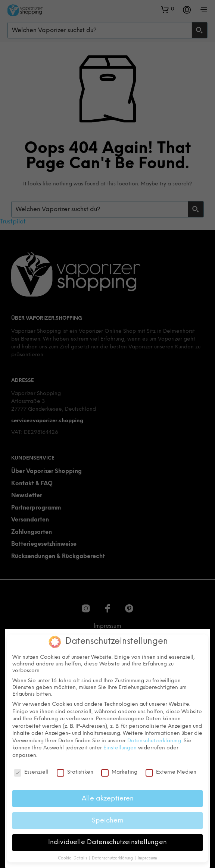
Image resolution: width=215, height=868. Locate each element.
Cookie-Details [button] (73, 857)
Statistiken (75, 771)
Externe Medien (171, 771)
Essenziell (31, 771)
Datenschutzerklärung (154, 739)
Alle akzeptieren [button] (108, 797)
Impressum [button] (147, 857)
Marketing (119, 771)
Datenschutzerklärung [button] (113, 857)
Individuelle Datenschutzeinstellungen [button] (107, 840)
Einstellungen (120, 746)
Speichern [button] (108, 818)
